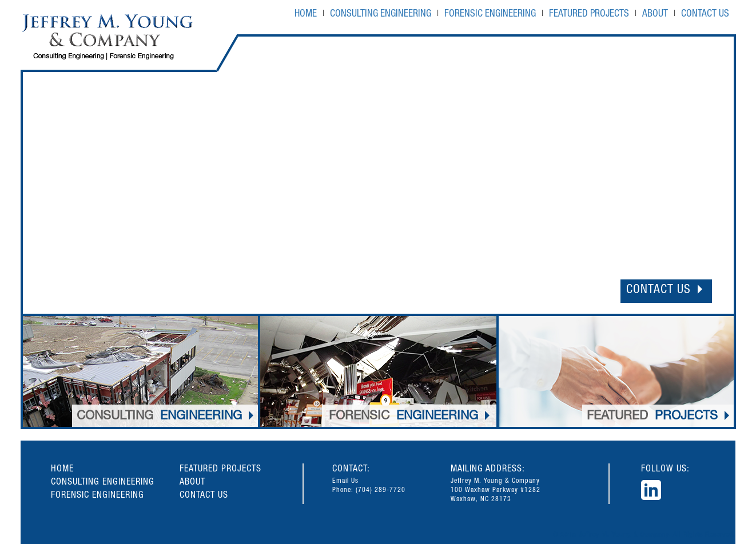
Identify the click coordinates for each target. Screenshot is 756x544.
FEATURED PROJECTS (589, 15)
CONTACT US (705, 15)
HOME (306, 15)
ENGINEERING (165, 417)
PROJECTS (658, 417)
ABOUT (655, 15)
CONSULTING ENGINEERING (381, 15)
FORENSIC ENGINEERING (490, 15)
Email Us (345, 481)
